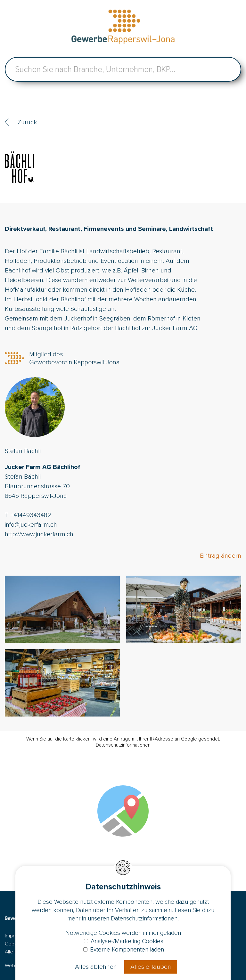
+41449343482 (31, 515)
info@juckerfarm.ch (31, 525)
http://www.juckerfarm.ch (39, 534)
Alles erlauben (151, 967)
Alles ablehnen (96, 967)
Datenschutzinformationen (123, 745)
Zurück (27, 122)
